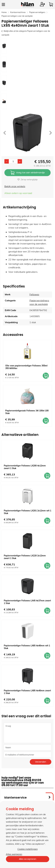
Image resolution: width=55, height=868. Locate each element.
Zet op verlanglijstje (28, 179)
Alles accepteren (28, 859)
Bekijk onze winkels (15, 186)
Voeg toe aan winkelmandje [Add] (28, 173)
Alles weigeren (14, 854)
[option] (4, 46)
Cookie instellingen (28, 849)
